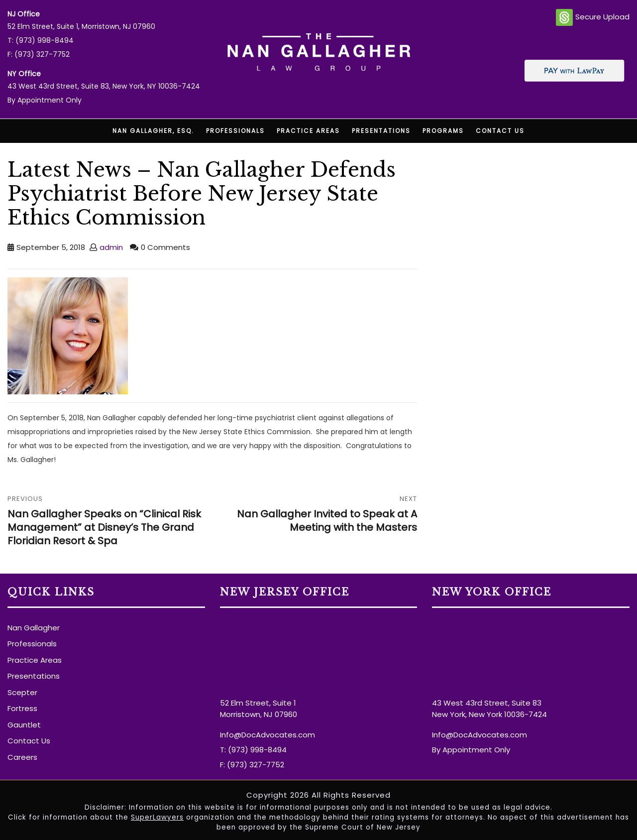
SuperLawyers (157, 817)
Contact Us (500, 131)
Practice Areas (308, 131)
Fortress (22, 708)
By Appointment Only (45, 100)
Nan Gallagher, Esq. (153, 131)
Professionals (235, 131)
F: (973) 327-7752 (39, 54)
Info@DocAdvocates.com (267, 735)
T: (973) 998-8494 (41, 40)
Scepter (22, 692)
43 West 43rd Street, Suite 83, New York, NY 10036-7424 (104, 86)
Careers (22, 757)
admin (111, 247)
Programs (443, 131)
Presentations (381, 131)
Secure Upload (593, 17)
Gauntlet (24, 725)
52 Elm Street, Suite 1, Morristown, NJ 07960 (81, 26)
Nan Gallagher (34, 628)
